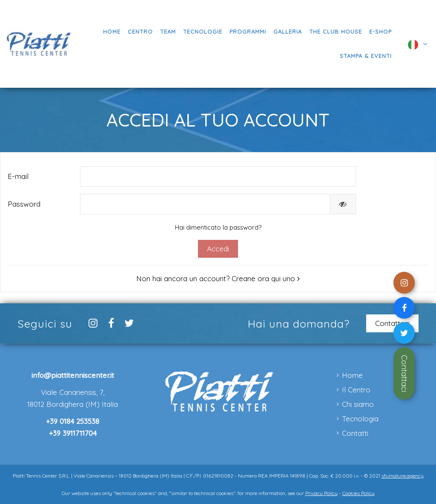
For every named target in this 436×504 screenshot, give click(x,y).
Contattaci (404, 373)
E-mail (18, 176)
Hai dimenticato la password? (218, 227)
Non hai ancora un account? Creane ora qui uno (218, 278)
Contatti (355, 433)
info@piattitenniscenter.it (73, 375)
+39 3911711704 (73, 433)
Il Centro (356, 390)
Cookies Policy (359, 493)
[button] (248, 32)
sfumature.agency (403, 476)
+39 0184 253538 (73, 421)
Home (352, 375)
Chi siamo (358, 404)
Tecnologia (360, 419)
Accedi (218, 249)
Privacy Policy (321, 493)
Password (24, 204)
